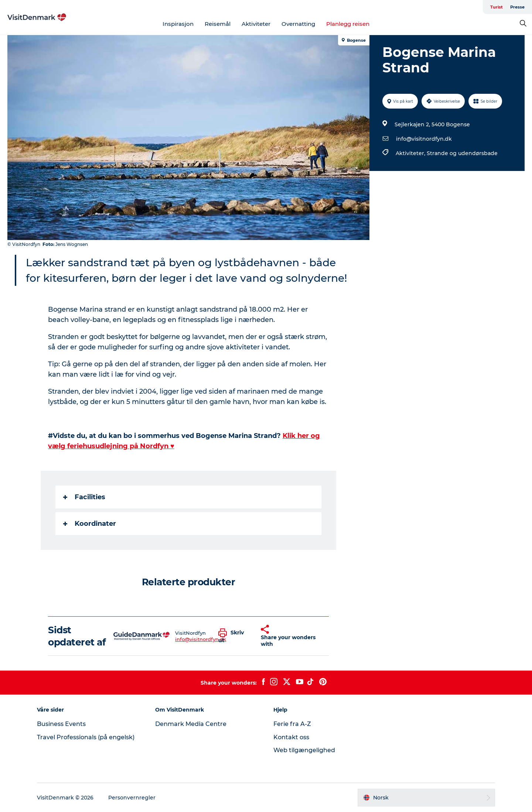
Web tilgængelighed (304, 750)
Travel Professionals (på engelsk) (86, 737)
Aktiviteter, (411, 153)
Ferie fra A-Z (292, 724)
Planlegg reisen (348, 24)
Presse (517, 7)
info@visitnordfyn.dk (424, 139)
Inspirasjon (178, 24)
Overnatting (298, 24)
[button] (234, 636)
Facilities (84, 497)
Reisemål (218, 24)
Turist (497, 7)
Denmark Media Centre (191, 724)
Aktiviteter (256, 24)
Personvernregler (132, 798)
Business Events (61, 724)
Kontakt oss (291, 737)
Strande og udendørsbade (462, 153)
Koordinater (90, 524)
